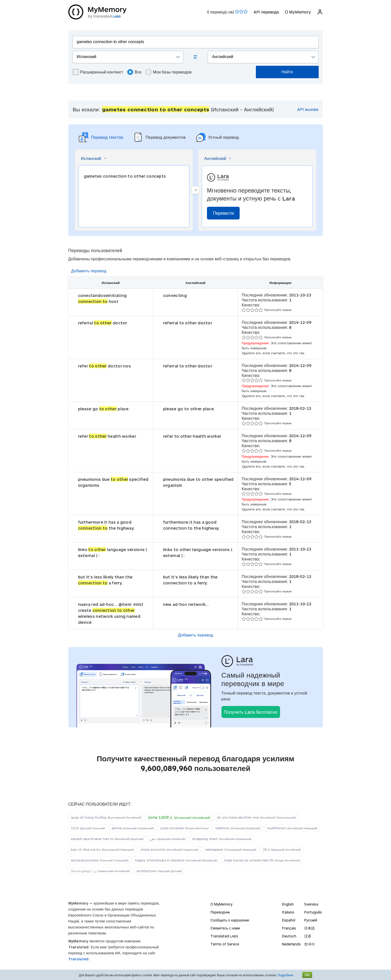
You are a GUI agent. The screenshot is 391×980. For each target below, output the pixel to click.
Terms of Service (225, 944)
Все (134, 72)
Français (289, 928)
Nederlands (291, 944)
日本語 (309, 928)
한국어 (309, 944)
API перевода (266, 12)
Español (289, 920)
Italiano (288, 912)
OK (307, 975)
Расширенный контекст (98, 72)
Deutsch (289, 936)
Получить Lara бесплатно (251, 712)
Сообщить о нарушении (230, 920)
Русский (311, 920)
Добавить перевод (89, 271)
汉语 (308, 936)
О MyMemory (298, 12)
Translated (224, 936)
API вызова (308, 109)
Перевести (223, 213)
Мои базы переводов (168, 72)
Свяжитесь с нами (225, 928)
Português (313, 912)
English (288, 904)
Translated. (79, 959)
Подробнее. (286, 975)
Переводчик (220, 912)
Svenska (311, 904)
